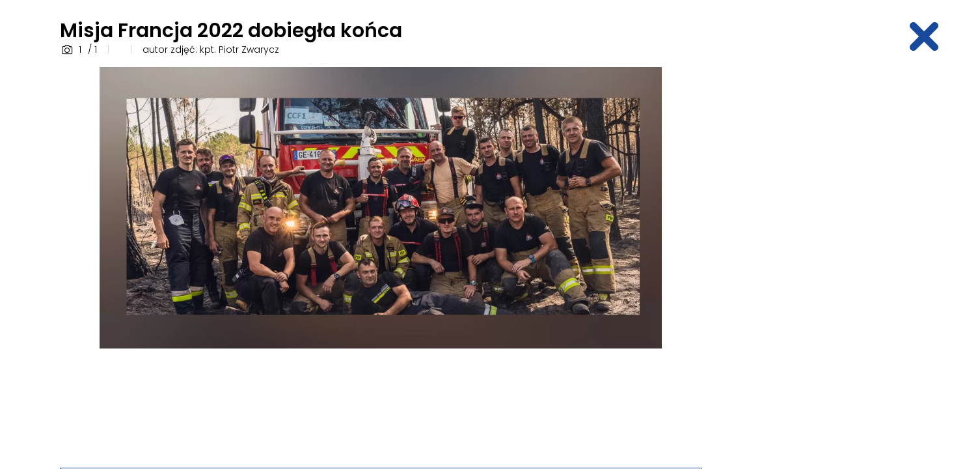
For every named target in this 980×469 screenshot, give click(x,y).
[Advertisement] (819, 263)
